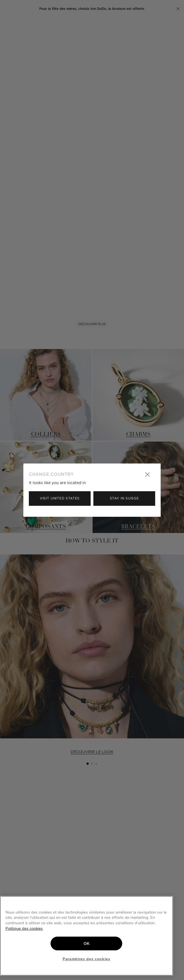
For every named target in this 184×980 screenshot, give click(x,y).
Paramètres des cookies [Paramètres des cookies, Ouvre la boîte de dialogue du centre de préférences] (86, 959)
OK (87, 943)
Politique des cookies (24, 928)
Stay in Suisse (124, 498)
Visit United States (60, 498)
